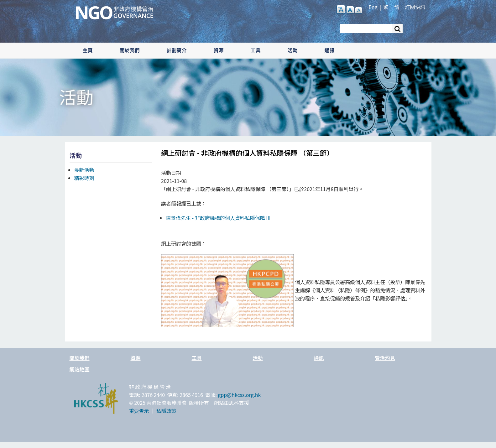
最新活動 (84, 170)
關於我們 (130, 50)
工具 (256, 50)
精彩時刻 (84, 178)
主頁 (88, 50)
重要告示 (139, 411)
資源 (219, 50)
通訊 (330, 50)
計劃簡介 (177, 50)
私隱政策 (166, 411)
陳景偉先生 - (218, 218)
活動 (293, 50)
